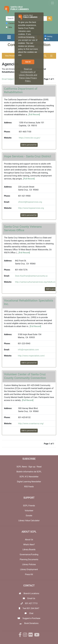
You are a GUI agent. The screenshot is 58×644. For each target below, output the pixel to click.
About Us (29, 540)
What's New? (29, 545)
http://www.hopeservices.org (31, 208)
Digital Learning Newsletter (29, 482)
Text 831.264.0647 (31, 608)
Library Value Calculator (29, 521)
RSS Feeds (29, 487)
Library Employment (29, 569)
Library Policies (29, 564)
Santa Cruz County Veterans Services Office (23, 228)
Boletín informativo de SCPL (29, 472)
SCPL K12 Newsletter (29, 477)
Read (39, 467)
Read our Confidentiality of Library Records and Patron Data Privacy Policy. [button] (28, 75)
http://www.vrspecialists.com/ (31, 356)
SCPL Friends (29, 506)
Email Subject (8, 79)
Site (9, 27)
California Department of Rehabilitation (21, 90)
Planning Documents (29, 559)
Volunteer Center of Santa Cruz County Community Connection (25, 376)
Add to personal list (29, 145)
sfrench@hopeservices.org (30, 202)
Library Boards (29, 550)
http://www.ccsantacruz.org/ (31, 424)
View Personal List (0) (14, 56)
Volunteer (29, 511)
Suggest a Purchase (31, 618)
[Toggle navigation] (52, 3)
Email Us (31, 598)
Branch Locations (31, 593)
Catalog (11, 23)
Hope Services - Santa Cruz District (28, 156)
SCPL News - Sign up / (27, 467)
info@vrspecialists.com (28, 350)
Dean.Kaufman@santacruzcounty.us (31, 276)
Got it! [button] (28, 62)
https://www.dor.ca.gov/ (30, 138)
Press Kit (29, 574)
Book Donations (31, 623)
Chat (31, 613)
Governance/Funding (29, 554)
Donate (29, 516)
